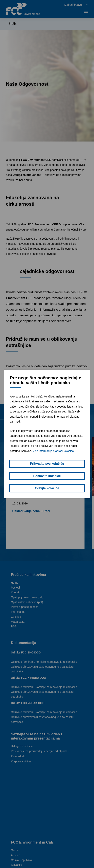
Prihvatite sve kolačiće (47, 464)
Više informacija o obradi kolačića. (54, 451)
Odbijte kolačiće (47, 488)
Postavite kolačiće (47, 476)
